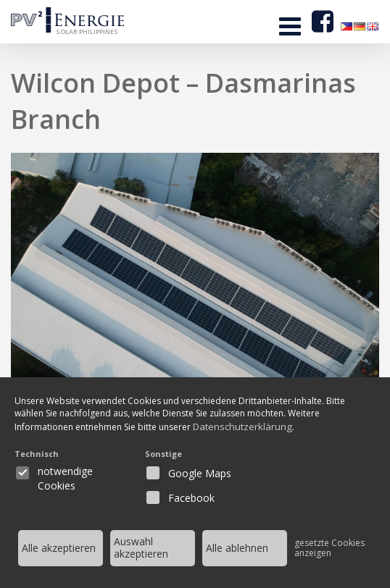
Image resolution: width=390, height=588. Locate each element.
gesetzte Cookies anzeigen (329, 548)
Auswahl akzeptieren (141, 547)
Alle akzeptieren (59, 548)
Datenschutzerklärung (260, 427)
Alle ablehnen (237, 548)
